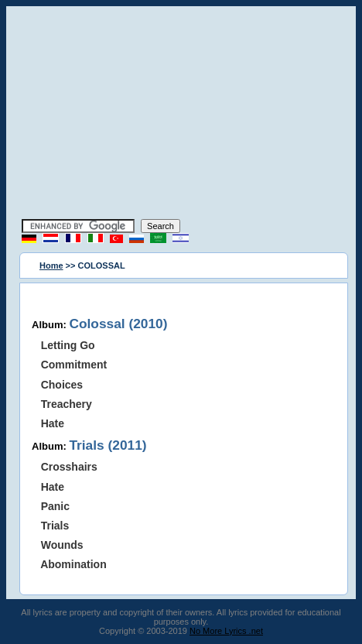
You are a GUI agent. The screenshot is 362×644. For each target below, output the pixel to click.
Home (51, 265)
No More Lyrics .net (226, 631)
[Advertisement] (181, 115)
